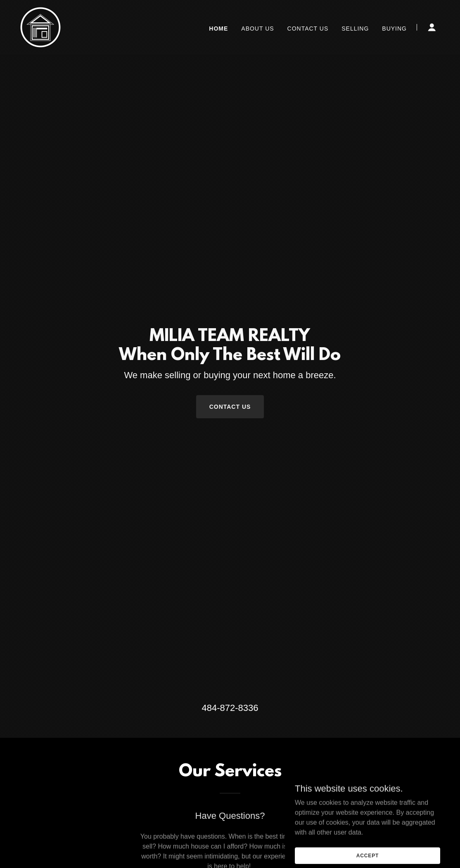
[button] (432, 27)
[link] (40, 27)
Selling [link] (355, 29)
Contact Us (230, 407)
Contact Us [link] (308, 29)
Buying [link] (394, 29)
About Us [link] (257, 29)
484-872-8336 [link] (230, 708)
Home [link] (218, 29)
